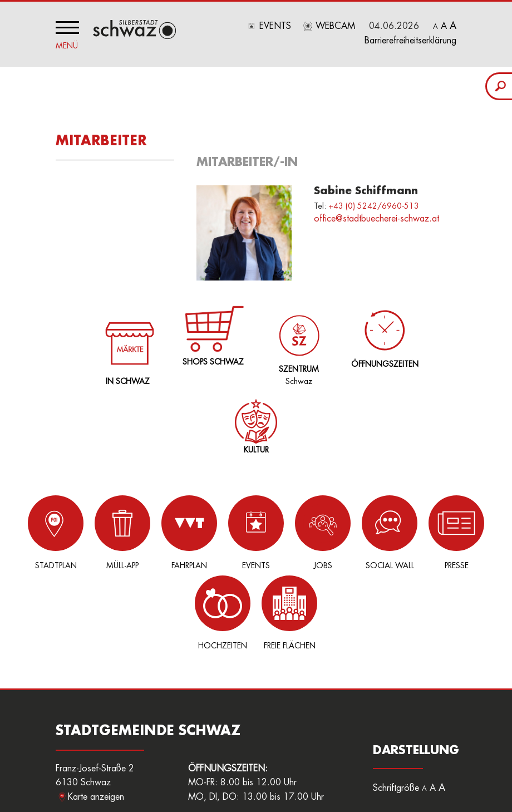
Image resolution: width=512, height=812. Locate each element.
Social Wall (317, 530)
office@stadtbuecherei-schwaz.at (376, 216)
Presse (373, 530)
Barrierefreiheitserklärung (410, 41)
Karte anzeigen (96, 714)
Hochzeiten (429, 530)
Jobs (262, 530)
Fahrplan (150, 530)
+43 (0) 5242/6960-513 (374, 203)
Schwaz (297, 338)
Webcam (335, 26)
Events (275, 26)
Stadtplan (39, 530)
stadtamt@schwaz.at (121, 764)
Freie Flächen (484, 530)
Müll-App (95, 530)
